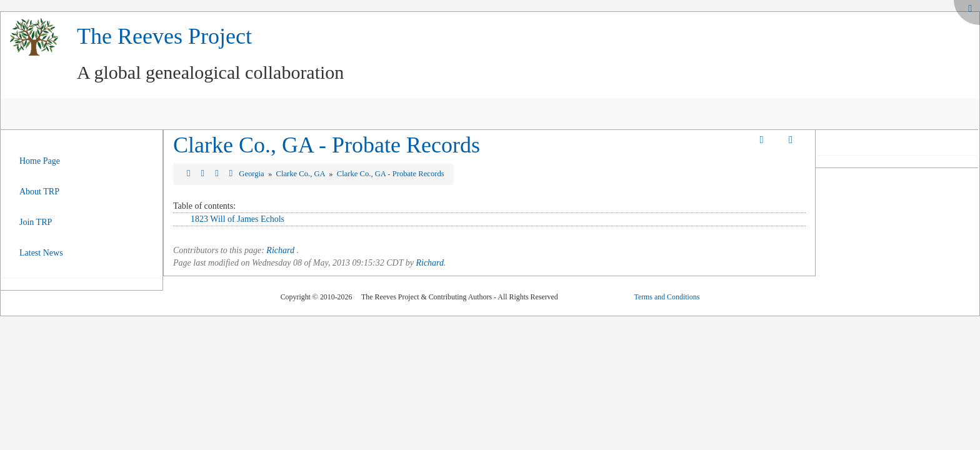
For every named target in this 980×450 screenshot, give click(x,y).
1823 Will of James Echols (237, 219)
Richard (280, 250)
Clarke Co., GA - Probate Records (327, 145)
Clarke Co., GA (302, 174)
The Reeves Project (164, 36)
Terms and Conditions (667, 297)
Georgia (252, 174)
